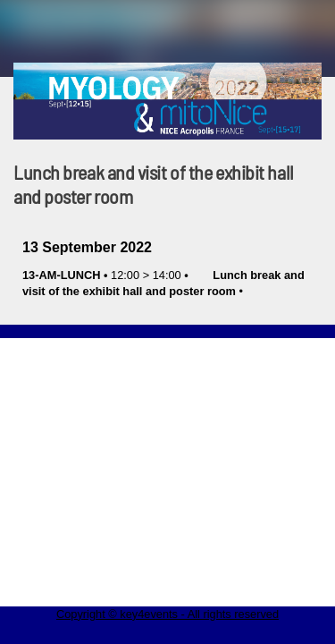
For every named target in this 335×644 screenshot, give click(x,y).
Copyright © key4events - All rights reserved (167, 614)
